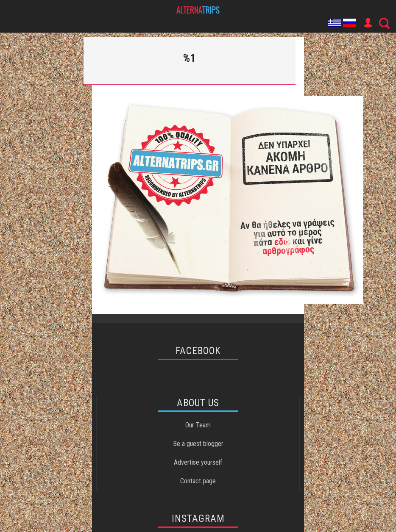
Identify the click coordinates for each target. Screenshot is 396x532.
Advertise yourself (198, 462)
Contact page (198, 481)
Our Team (198, 425)
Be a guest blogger (198, 444)
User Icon (368, 23)
